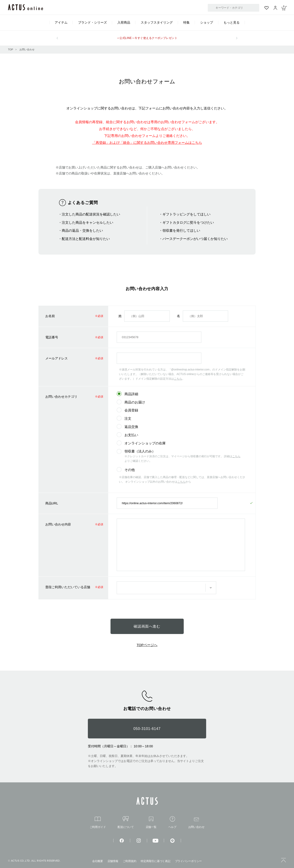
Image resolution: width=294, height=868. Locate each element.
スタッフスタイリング (157, 22)
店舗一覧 (151, 823)
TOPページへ (147, 645)
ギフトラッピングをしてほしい (186, 214)
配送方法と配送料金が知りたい (86, 239)
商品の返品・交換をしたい (82, 230)
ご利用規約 (130, 861)
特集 (186, 22)
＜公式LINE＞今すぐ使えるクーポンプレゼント (147, 38)
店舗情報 (113, 861)
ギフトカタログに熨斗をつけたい (188, 222)
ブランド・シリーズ (92, 22)
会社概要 (98, 861)
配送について (126, 822)
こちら (178, 379)
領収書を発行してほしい (181, 230)
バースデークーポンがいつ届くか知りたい (195, 239)
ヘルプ (172, 822)
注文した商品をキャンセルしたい (88, 222)
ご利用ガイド (98, 823)
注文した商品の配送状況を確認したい (91, 214)
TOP (11, 49)
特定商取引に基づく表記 (155, 861)
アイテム (61, 22)
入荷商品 (124, 22)
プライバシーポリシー (189, 861)
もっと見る (232, 22)
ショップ (207, 22)
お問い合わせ (27, 49)
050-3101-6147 (147, 729)
